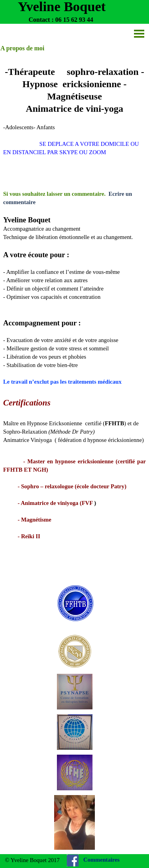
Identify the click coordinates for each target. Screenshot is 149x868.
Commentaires (102, 860)
